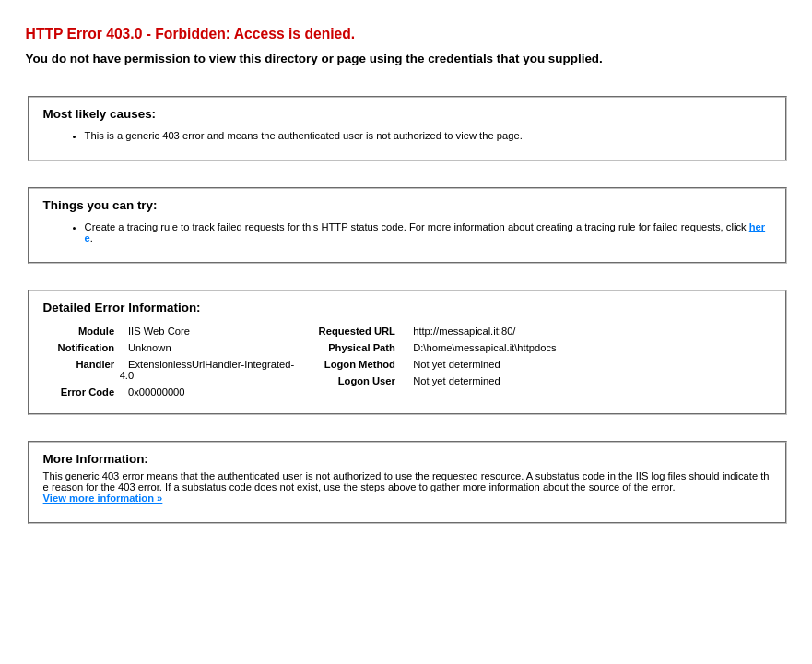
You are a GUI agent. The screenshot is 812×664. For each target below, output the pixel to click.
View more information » (103, 498)
